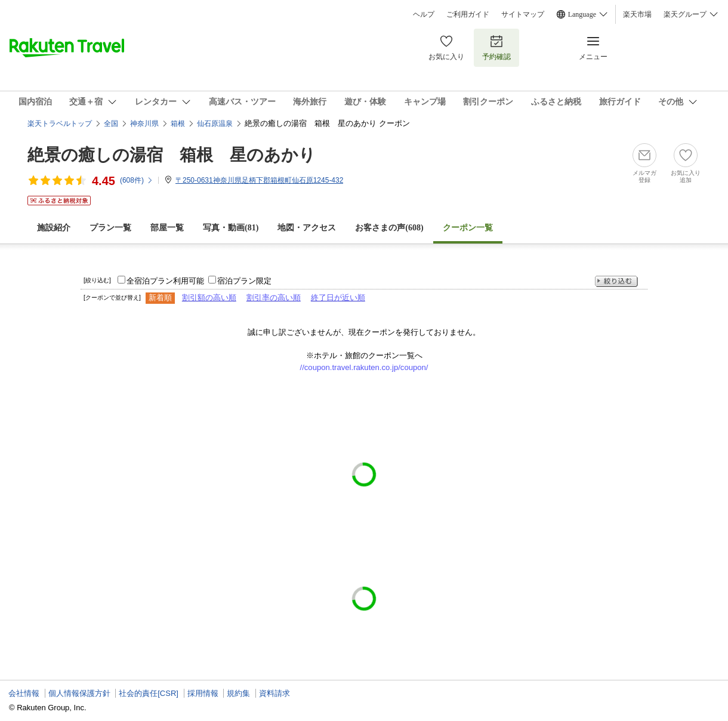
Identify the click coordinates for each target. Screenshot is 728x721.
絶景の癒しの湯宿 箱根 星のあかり (172, 155)
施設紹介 (54, 228)
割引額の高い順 (209, 298)
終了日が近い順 (338, 298)
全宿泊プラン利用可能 (165, 281)
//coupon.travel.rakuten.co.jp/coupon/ (364, 367)
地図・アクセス (307, 228)
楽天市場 (637, 14)
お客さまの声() (389, 228)
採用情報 (203, 693)
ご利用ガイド (468, 14)
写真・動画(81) (231, 228)
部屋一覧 (167, 228)
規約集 (238, 693)
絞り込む (616, 281)
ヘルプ (424, 14)
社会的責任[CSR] (149, 693)
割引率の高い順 (274, 298)
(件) (137, 180)
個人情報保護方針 (79, 693)
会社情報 (24, 693)
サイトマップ (523, 14)
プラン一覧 (110, 228)
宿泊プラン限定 (244, 281)
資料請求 (274, 693)
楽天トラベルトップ (60, 124)
